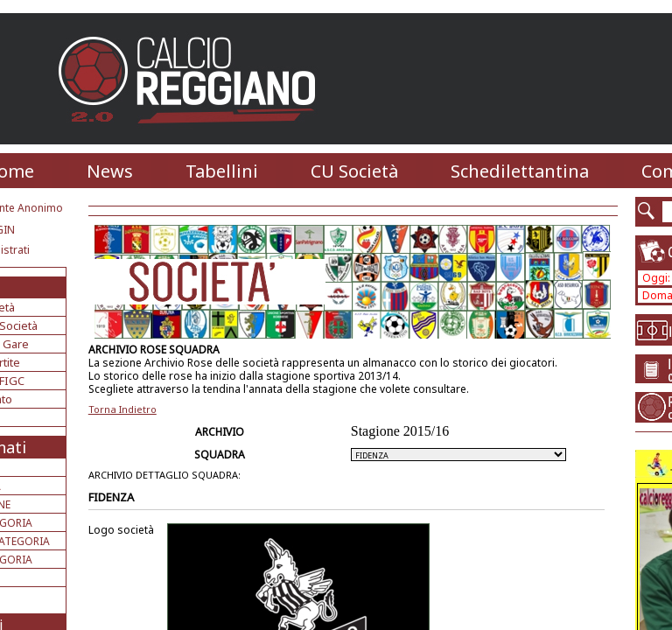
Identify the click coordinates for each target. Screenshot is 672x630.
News (110, 171)
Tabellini (222, 171)
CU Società (354, 171)
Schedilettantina (520, 171)
